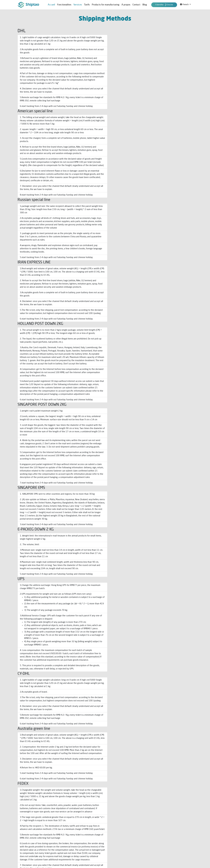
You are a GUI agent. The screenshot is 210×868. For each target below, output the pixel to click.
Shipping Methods (70, 813)
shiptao (162, 696)
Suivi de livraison (69, 827)
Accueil (51, 5)
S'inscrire (170, 5)
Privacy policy (68, 822)
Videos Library (113, 831)
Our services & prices (116, 813)
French (185, 5)
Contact (136, 5)
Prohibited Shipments (71, 831)
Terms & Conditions (70, 818)
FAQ (19, 833)
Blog (145, 5)
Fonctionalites (64, 5)
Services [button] (78, 5)
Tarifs (87, 5)
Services (21, 828)
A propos (126, 5)
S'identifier (159, 5)
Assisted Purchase (115, 818)
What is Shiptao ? (114, 822)
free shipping (136, 341)
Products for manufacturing (106, 5)
